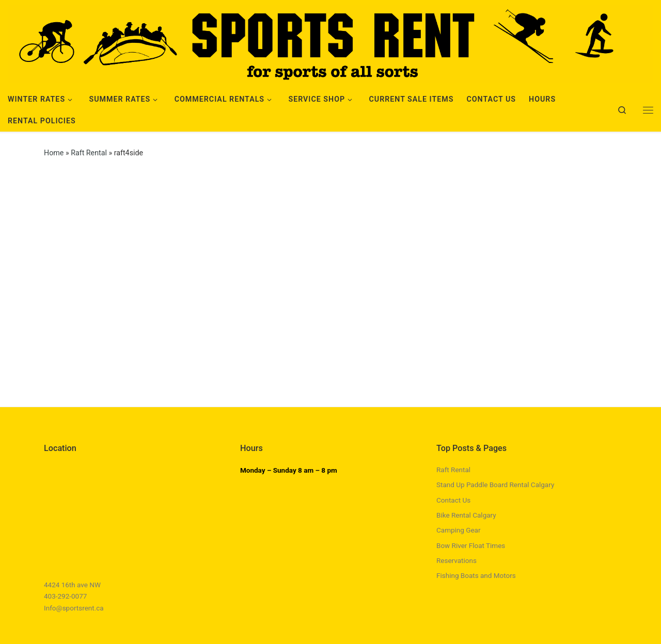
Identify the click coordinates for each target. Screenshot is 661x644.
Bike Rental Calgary (466, 515)
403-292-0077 (65, 596)
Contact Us (453, 500)
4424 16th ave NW (72, 585)
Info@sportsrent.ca (74, 608)
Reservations (457, 560)
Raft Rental (89, 153)
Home (54, 153)
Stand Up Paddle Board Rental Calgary (495, 485)
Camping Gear (459, 530)
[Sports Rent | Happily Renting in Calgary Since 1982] (330, 42)
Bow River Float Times (471, 545)
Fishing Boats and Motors (476, 575)
